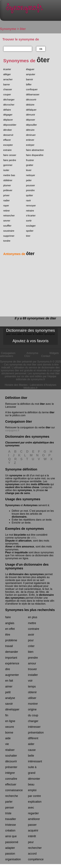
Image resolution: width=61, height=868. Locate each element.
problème (11, 640)
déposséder (10, 125)
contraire (34, 629)
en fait (9, 681)
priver (6, 195)
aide (8, 738)
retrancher (9, 215)
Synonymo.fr (33, 9)
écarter (7, 69)
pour (31, 640)
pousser (30, 185)
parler (9, 802)
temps (32, 687)
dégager (8, 115)
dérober (8, 130)
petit (8, 692)
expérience (12, 663)
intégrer (10, 773)
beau (31, 784)
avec (31, 808)
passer (32, 825)
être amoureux (25, 547)
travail (9, 646)
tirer (28, 236)
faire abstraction (35, 150)
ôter (42, 404)
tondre (7, 241)
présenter (11, 767)
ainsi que (11, 836)
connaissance (14, 790)
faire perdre (10, 160)
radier (6, 200)
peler (29, 180)
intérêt (32, 836)
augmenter (12, 675)
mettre (32, 623)
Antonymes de (19, 254)
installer (33, 675)
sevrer (7, 221)
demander (12, 652)
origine (32, 709)
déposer (31, 120)
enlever (30, 140)
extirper (30, 145)
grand (32, 773)
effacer (7, 140)
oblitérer (8, 180)
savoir (9, 704)
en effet (10, 629)
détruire (30, 130)
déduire (30, 105)
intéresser (34, 727)
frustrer (30, 160)
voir (30, 681)
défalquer (31, 110)
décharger (9, 100)
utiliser (32, 698)
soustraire (9, 231)
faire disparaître (35, 155)
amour (32, 663)
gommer (8, 165)
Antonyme (32, 353)
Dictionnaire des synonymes (30, 332)
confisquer (32, 89)
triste (8, 813)
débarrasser (33, 94)
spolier (30, 231)
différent (33, 738)
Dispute (10, 541)
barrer (7, 84)
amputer (31, 74)
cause (32, 750)
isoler (6, 170)
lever (29, 170)
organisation (13, 859)
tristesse (11, 825)
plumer (7, 185)
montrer (33, 704)
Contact (46, 356)
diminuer (31, 135)
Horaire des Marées (16, 385)
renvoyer (31, 205)
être (8, 635)
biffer (29, 84)
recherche (12, 796)
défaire (7, 110)
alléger (7, 74)
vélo (33, 538)
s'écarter (31, 215)
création (10, 830)
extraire (7, 150)
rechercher (35, 848)
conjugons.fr (12, 430)
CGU (27, 356)
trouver (32, 669)
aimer (9, 687)
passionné (12, 842)
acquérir (33, 830)
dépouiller (31, 125)
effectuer (11, 784)
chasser (8, 89)
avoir (31, 635)
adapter (10, 848)
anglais (10, 623)
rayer (6, 205)
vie (7, 744)
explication (35, 802)
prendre (30, 190)
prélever (8, 190)
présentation (36, 733)
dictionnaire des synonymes (26, 574)
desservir (8, 135)
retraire (30, 211)
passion (10, 854)
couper (7, 94)
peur (31, 842)
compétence (36, 859)
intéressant (35, 761)
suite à (32, 767)
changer (33, 721)
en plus (33, 617)
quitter (30, 195)
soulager (31, 226)
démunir (31, 115)
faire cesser (10, 155)
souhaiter (11, 756)
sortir (29, 221)
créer (31, 646)
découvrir (31, 100)
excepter (8, 145)
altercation (25, 541)
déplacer (8, 120)
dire (8, 669)
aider (31, 744)
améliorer (34, 819)
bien (31, 652)
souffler (7, 226)
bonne (9, 733)
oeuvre (10, 727)
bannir (30, 79)
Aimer (9, 547)
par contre (34, 796)
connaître (11, 779)
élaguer (30, 69)
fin (7, 715)
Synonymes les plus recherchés (30, 610)
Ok (41, 49)
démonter (34, 779)
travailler (11, 819)
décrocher (9, 105)
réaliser (10, 750)
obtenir (32, 692)
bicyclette (20, 535)
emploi (32, 790)
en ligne (10, 721)
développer (12, 709)
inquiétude (21, 552)
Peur (8, 552)
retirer (7, 211)
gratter (30, 165)
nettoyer (31, 175)
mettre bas (9, 175)
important (11, 658)
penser (10, 808)
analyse (10, 698)
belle (31, 756)
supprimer (9, 236)
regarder (33, 813)
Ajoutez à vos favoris (30, 341)
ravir (28, 200)
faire (8, 617)
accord (32, 854)
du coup (33, 715)
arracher (8, 79)
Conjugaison (8, 353)
